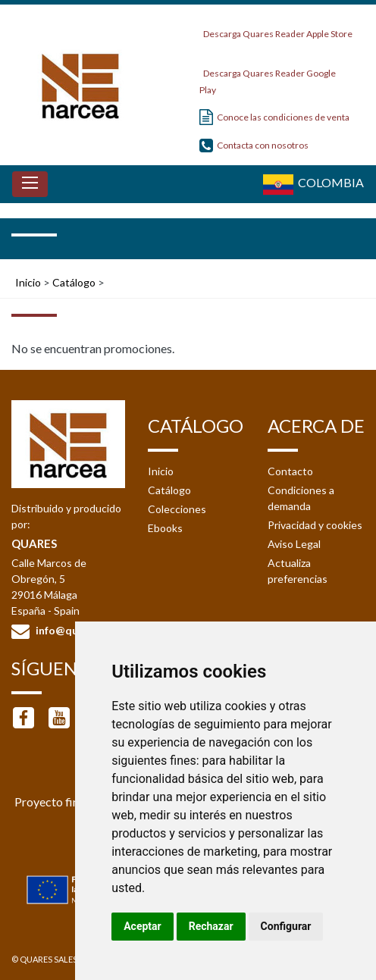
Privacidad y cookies (315, 525)
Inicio (28, 282)
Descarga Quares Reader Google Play (268, 77)
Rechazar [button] (211, 926)
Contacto (290, 471)
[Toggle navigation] (30, 184)
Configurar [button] (286, 926)
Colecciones (177, 509)
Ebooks (165, 528)
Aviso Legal (294, 544)
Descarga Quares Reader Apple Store (276, 30)
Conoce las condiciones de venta (274, 117)
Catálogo (74, 282)
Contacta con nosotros (254, 145)
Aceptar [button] (143, 926)
